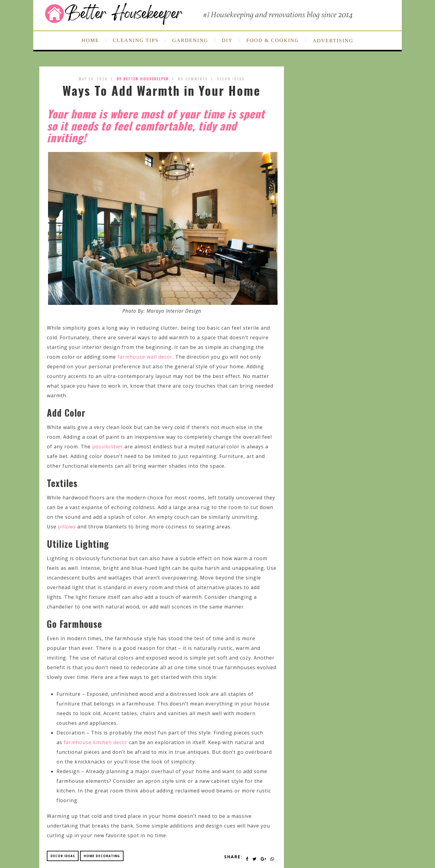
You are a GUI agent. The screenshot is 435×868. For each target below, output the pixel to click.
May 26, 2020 (93, 79)
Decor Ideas (231, 79)
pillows (67, 527)
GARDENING (190, 40)
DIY (227, 40)
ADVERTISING (333, 41)
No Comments (193, 79)
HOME (90, 40)
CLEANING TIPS (136, 40)
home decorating (102, 856)
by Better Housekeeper (143, 79)
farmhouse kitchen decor (96, 742)
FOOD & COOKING (272, 40)
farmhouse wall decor (145, 357)
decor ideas (63, 856)
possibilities (108, 447)
